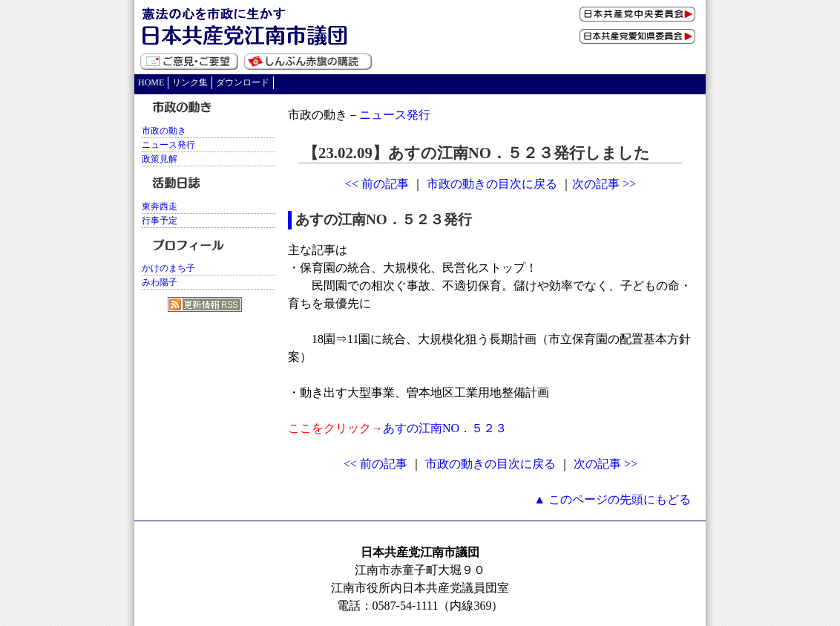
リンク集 (190, 82)
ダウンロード (243, 82)
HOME (151, 82)
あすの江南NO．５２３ (445, 428)
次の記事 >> (604, 184)
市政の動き (164, 131)
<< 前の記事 (377, 184)
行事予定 (160, 221)
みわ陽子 (160, 282)
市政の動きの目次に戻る (492, 184)
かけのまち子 (168, 268)
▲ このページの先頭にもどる (612, 499)
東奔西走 (160, 206)
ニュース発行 (395, 115)
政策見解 (160, 159)
